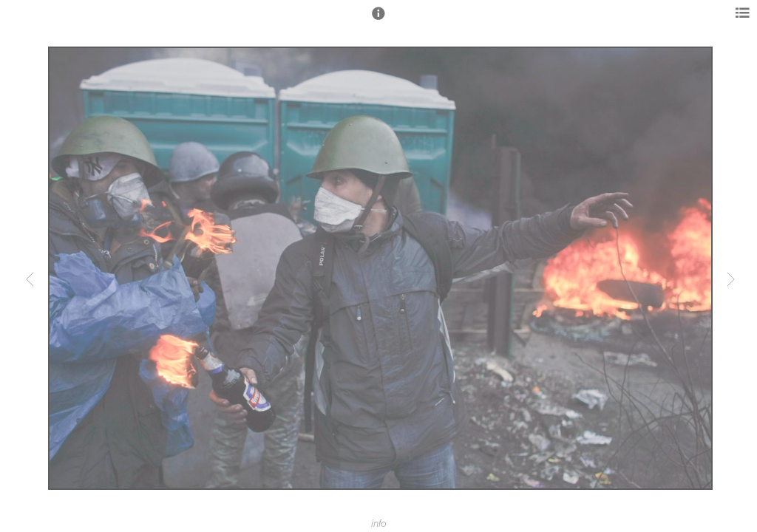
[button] (378, 20)
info (379, 524)
